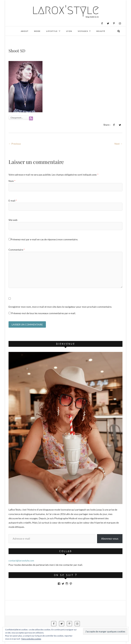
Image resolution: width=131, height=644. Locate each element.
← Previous (15, 144)
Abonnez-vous (110, 539)
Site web (13, 220)
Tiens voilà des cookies (31, 639)
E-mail (13, 201)
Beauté (101, 31)
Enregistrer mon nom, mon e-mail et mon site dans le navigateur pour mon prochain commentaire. (60, 307)
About (25, 31)
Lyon (69, 31)
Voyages (83, 31)
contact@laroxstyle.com (21, 561)
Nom (12, 181)
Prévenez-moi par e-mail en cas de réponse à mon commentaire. (43, 239)
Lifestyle (52, 31)
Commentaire (17, 250)
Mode (37, 31)
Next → (118, 144)
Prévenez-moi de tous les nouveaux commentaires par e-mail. (43, 313)
